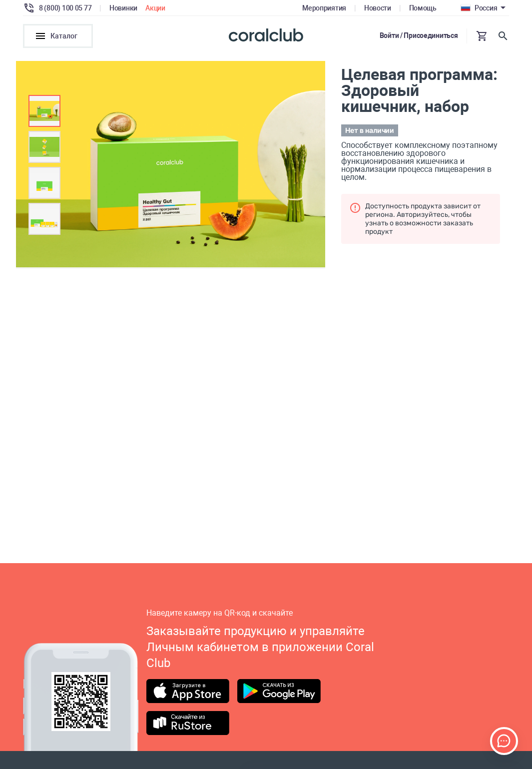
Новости (378, 8)
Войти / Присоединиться (419, 35)
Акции (155, 8)
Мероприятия (324, 8)
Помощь (423, 8)
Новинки (123, 8)
